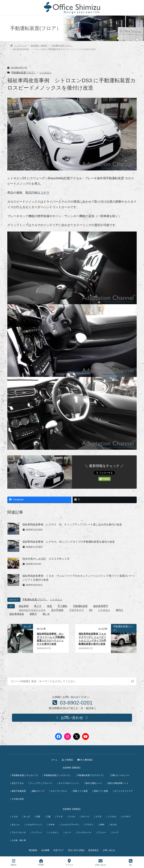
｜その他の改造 (42, 798)
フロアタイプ (76, 610)
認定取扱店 (94, 848)
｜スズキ (100, 815)
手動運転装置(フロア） (24, 73)
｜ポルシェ (15, 823)
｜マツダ (60, 815)
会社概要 (45, 848)
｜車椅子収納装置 (18, 790)
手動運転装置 (80, 606)
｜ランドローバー (85, 831)
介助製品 (67, 760)
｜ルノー (68, 831)
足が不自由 (57, 610)
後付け (120, 610)
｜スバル (73, 815)
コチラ (45, 193)
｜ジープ (117, 831)
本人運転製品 (85, 760)
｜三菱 (49, 815)
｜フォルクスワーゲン (70, 823)
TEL (130, 862)
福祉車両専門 (100, 606)
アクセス (69, 862)
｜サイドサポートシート (69, 783)
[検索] (132, 681)
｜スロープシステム (59, 790)
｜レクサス (129, 815)
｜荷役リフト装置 (102, 790)
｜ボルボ (115, 823)
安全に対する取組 (76, 848)
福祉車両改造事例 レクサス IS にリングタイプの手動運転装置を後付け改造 (69, 542)
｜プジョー (103, 831)
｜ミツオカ (114, 815)
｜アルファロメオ (18, 831)
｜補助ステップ (38, 790)
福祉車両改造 (17, 614)
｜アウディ (90, 823)
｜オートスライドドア (20, 798)
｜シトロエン (53, 831)
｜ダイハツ (87, 815)
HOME (41, 862)
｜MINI (103, 823)
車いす (46, 614)
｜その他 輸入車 (18, 838)
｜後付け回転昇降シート (119, 783)
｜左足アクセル (17, 783)
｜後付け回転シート (94, 783)
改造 (49, 606)
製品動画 (32, 848)
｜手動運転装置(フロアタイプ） (91, 775)
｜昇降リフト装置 (81, 790)
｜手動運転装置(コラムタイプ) (24, 775)
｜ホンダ (26, 815)
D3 (91, 610)
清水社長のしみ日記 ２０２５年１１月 (46, 559)
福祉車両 (24, 606)
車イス (38, 606)
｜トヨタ (14, 815)
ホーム (54, 760)
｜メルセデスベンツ (34, 823)
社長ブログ (58, 848)
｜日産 (38, 815)
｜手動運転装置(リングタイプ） (57, 775)
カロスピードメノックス (32, 610)
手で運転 (62, 606)
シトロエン (45, 73)
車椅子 (33, 614)
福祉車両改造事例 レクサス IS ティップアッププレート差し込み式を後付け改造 (72, 524)
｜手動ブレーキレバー (121, 775)
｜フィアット (37, 831)
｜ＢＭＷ (51, 823)
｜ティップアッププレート (41, 783)
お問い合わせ (110, 848)
